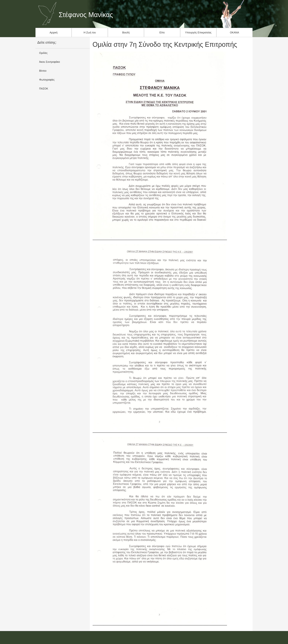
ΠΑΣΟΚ (44, 89)
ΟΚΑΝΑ (234, 32)
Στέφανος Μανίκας (86, 15)
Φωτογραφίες (47, 80)
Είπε (162, 32)
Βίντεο (43, 71)
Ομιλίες (43, 53)
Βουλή (126, 32)
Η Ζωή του (90, 32)
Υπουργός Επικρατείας (198, 32)
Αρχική (54, 32)
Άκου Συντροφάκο (50, 62)
